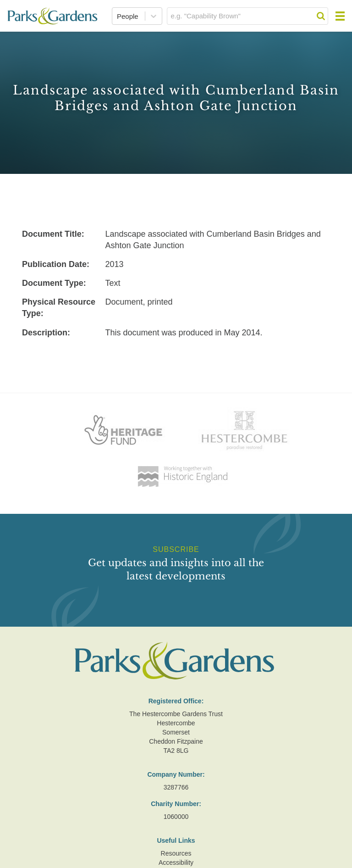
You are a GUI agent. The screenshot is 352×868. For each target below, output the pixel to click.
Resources (176, 853)
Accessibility (176, 862)
